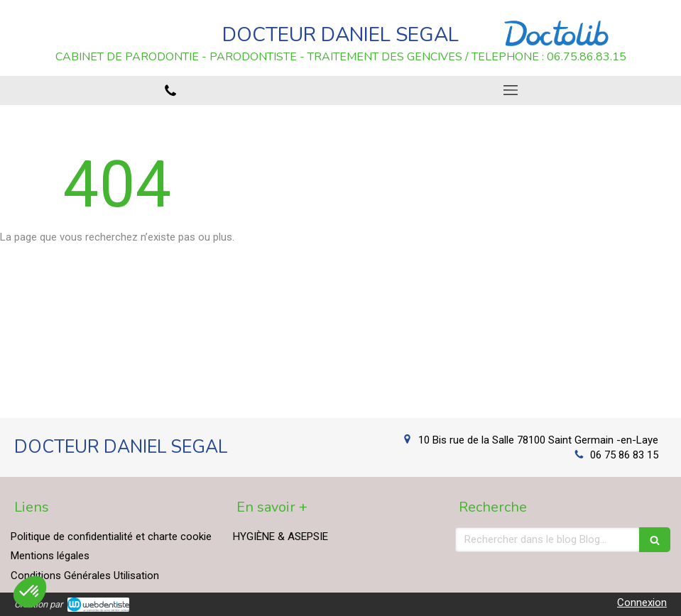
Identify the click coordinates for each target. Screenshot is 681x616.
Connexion (642, 603)
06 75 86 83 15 (624, 455)
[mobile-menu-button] (511, 90)
